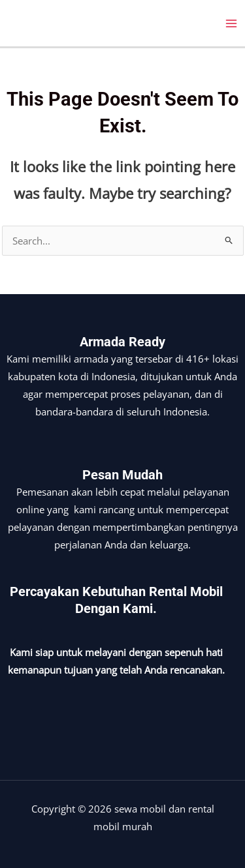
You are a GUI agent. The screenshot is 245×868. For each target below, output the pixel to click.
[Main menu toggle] (231, 23)
